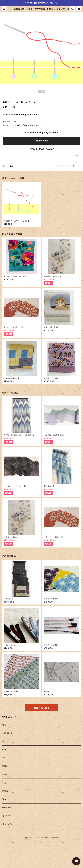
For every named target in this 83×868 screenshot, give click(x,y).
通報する (77, 156)
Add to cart (42, 141)
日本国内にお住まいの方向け (41, 149)
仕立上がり (7, 824)
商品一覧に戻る (41, 708)
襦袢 (4, 750)
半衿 (4, 758)
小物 (4, 783)
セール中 (6, 816)
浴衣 (4, 799)
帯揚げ (5, 791)
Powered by (41, 842)
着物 (4, 725)
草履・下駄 (7, 808)
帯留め (5, 774)
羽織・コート (7, 733)
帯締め (5, 766)
